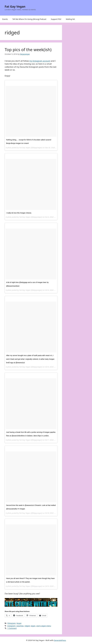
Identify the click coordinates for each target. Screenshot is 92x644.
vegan (33, 626)
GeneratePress (60, 640)
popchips (20, 626)
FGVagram (11, 623)
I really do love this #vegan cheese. (19, 213)
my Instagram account (40, 61)
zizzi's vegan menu (44, 626)
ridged (27, 626)
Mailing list (70, 19)
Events (5, 19)
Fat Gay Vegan (15, 6)
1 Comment (12, 628)
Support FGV (56, 19)
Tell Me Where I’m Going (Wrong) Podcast (29, 19)
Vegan (19, 623)
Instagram (11, 626)
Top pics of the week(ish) (28, 50)
